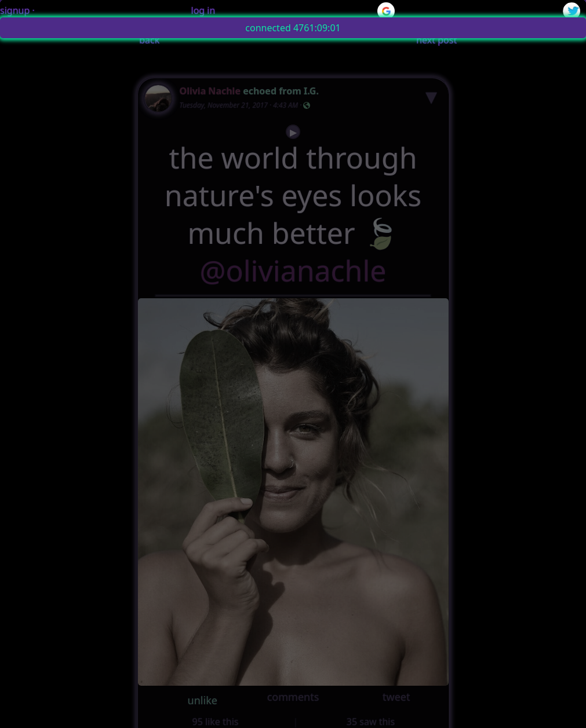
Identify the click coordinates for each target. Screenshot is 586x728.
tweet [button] (396, 697)
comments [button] (293, 697)
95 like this (216, 722)
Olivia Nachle (210, 91)
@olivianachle (293, 271)
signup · (17, 10)
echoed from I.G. (281, 91)
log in (203, 10)
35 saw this (371, 722)
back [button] (149, 40)
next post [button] (436, 40)
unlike (203, 700)
